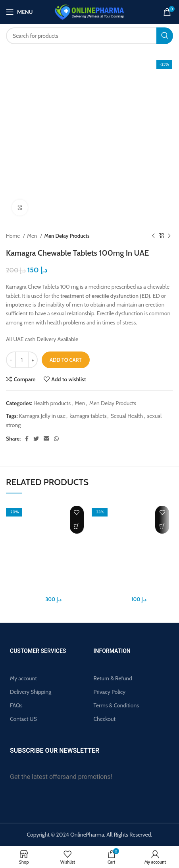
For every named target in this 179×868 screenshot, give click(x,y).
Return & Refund (113, 678)
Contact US (23, 719)
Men (33, 236)
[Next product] (169, 236)
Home (13, 236)
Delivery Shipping (31, 692)
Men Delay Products (67, 236)
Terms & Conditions (116, 705)
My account (23, 678)
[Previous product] (153, 236)
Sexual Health (127, 416)
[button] (77, 527)
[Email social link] (46, 439)
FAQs (16, 705)
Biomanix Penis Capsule (47, 591)
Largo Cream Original (132, 591)
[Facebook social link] (27, 439)
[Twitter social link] (36, 439)
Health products (52, 403)
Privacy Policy (110, 692)
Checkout (105, 719)
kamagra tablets (88, 416)
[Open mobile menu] (19, 12)
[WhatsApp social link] (56, 439)
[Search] (89, 36)
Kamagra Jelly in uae (42, 416)
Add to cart (66, 360)
